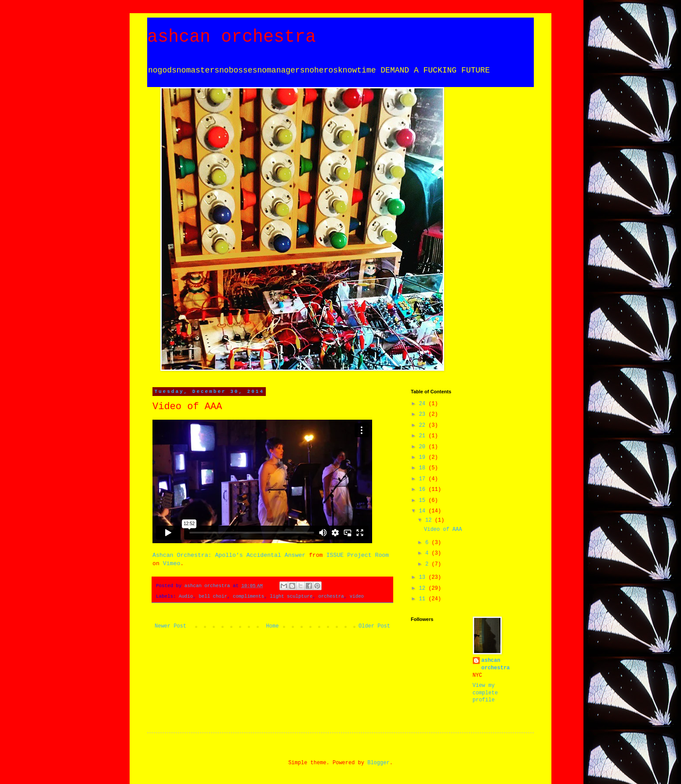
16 (424, 490)
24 (424, 404)
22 (424, 425)
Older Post (374, 626)
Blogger (378, 763)
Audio (186, 596)
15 (424, 501)
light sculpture (291, 596)
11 (424, 599)
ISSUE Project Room (358, 555)
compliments (248, 596)
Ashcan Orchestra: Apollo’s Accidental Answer (229, 555)
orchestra (331, 596)
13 (424, 577)
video (357, 596)
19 (424, 457)
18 (424, 468)
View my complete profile (485, 693)
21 (424, 436)
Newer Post (170, 626)
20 (424, 447)
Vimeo (172, 564)
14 (424, 511)
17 (424, 479)
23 (424, 414)
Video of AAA (443, 530)
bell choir (213, 596)
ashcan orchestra (232, 37)
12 (430, 520)
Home (273, 626)
